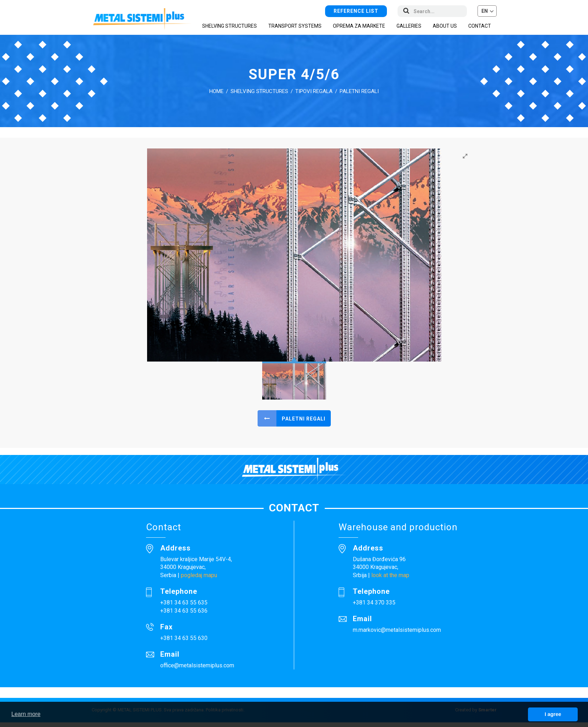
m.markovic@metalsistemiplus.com (397, 630)
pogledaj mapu (199, 575)
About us (445, 26)
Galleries (409, 26)
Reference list (356, 11)
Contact (480, 26)
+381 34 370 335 (374, 603)
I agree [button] (553, 714)
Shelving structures (259, 91)
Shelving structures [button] (230, 26)
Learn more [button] (26, 714)
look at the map (390, 575)
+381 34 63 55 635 (184, 603)
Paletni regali (359, 91)
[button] (487, 11)
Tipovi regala (314, 91)
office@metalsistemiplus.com (197, 665)
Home (216, 91)
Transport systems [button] (295, 26)
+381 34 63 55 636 (184, 611)
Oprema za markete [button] (359, 26)
